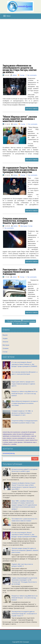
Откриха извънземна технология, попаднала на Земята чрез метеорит (17, 221)
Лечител (5, 342)
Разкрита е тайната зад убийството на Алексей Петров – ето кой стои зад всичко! (24, 394)
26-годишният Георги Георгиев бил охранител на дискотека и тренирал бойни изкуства (20, 170)
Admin (15, 75)
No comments (32, 75)
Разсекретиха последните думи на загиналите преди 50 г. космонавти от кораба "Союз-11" (24, 614)
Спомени (6, 348)
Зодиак (5, 338)
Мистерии (24, 226)
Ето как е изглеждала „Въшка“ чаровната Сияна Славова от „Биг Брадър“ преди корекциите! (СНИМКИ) (24, 364)
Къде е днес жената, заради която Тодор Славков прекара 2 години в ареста (23, 384)
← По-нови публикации (13, 321)
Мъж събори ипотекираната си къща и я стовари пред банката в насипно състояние (25, 403)
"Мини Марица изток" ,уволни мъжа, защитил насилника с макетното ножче (20, 119)
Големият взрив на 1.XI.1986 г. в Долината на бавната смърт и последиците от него (22, 413)
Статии (22, 75)
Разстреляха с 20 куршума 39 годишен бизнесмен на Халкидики (19, 272)
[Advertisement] (20, 43)
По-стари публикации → (21, 323)
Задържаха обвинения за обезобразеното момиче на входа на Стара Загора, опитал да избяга (20, 69)
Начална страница (29, 321)
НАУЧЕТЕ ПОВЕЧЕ (32, 109)
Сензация (26, 642)
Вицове (5, 335)
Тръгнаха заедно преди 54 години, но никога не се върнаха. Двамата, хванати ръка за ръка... (25, 550)
